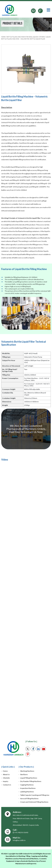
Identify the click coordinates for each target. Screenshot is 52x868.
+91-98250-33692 (21, 832)
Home (5, 771)
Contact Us (7, 785)
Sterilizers (24, 774)
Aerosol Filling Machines (29, 799)
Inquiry (6, 781)
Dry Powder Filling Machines (31, 781)
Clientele (6, 778)
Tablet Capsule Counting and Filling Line (35, 795)
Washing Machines (27, 771)
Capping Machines (27, 785)
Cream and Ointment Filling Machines (34, 802)
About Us (6, 774)
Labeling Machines (27, 792)
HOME (3, 37)
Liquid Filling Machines (29, 778)
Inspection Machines (28, 788)
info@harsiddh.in (19, 840)
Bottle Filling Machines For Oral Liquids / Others (26, 37)
